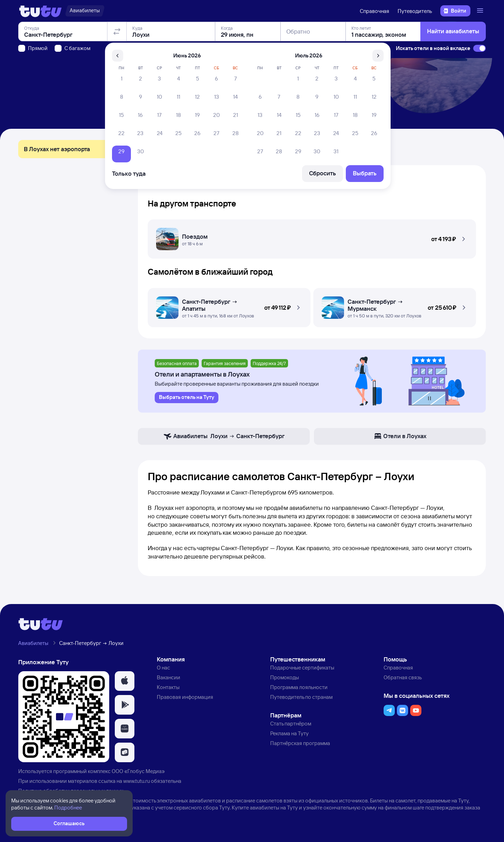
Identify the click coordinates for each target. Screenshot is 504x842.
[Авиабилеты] (85, 11)
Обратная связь (403, 677)
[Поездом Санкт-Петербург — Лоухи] (312, 237)
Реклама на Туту (289, 733)
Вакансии (169, 677)
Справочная (374, 11)
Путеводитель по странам (301, 697)
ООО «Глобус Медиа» (138, 771)
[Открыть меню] (481, 11)
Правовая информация (185, 697)
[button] (312, 237)
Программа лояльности (299, 687)
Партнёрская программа (300, 743)
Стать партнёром (291, 724)
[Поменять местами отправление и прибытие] (117, 71)
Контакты (168, 687)
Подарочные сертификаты (302, 668)
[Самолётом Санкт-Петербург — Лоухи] (229, 306)
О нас (163, 668)
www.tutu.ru (136, 781)
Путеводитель (415, 11)
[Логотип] (40, 11)
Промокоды (285, 677)
